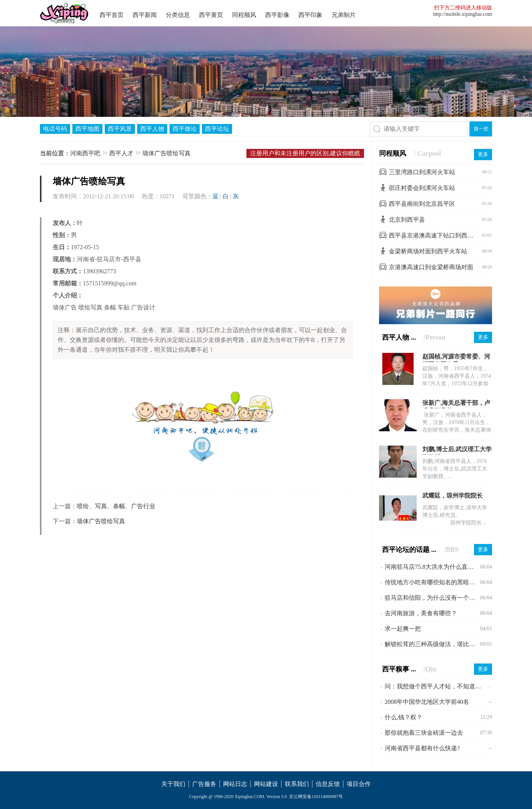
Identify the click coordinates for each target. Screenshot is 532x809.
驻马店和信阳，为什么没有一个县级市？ (432, 598)
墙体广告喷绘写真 (167, 153)
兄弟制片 (344, 15)
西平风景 (120, 129)
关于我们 (173, 784)
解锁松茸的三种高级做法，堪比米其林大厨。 (432, 644)
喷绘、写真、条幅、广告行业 (116, 506)
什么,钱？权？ (404, 717)
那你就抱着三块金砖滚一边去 (424, 733)
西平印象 (310, 15)
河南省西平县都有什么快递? (422, 748)
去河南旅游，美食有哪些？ (421, 613)
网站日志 (235, 784)
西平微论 (185, 129)
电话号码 (55, 129)
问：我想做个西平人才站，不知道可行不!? (437, 686)
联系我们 (297, 784)
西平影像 (277, 15)
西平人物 (152, 129)
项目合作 (359, 784)
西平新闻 (145, 15)
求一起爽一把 (403, 629)
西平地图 (87, 129)
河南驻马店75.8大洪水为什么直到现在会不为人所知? (432, 567)
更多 (483, 154)
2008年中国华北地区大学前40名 (427, 702)
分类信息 (178, 15)
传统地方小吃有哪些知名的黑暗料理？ (432, 582)
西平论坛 (217, 129)
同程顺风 (244, 15)
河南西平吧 (85, 153)
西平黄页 (211, 15)
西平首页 (112, 15)
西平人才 (121, 153)
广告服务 (204, 784)
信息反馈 (328, 784)
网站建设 (266, 784)
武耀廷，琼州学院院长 (453, 496)
